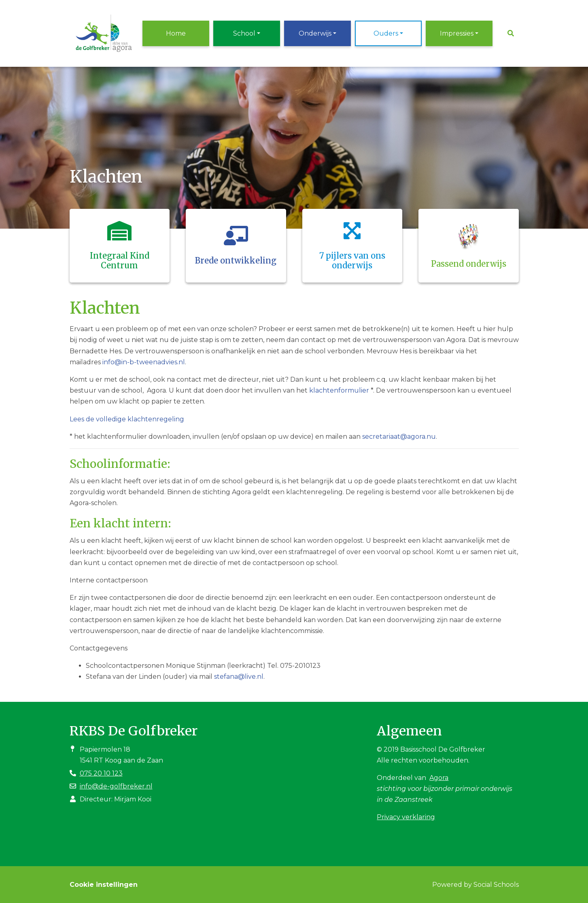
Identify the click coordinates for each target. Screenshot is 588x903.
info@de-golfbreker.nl (116, 786)
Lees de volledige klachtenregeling (127, 419)
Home (176, 33)
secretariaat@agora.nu (399, 437)
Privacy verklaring (406, 817)
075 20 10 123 (101, 773)
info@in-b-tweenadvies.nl (144, 362)
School (244, 33)
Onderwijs (315, 33)
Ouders (386, 33)
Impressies (457, 33)
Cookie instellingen (104, 885)
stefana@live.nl (239, 677)
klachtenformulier (339, 390)
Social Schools (496, 885)
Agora (439, 778)
